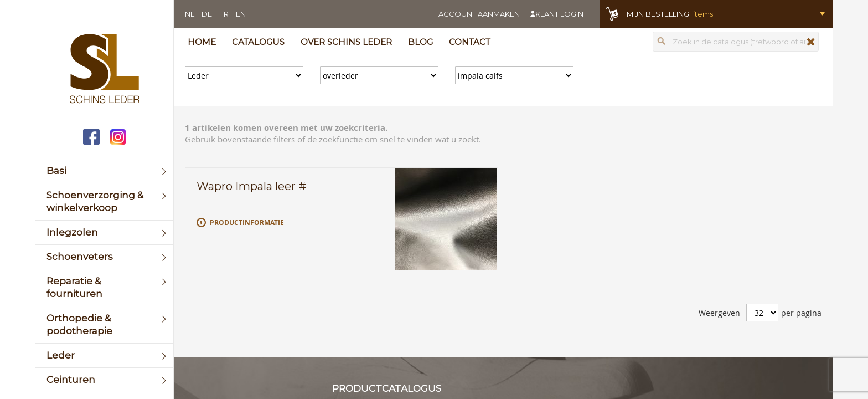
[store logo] (104, 70)
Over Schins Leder (346, 42)
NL (190, 14)
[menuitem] (104, 171)
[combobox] (736, 42)
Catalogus (258, 42)
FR (224, 14)
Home (202, 42)
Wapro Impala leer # (252, 186)
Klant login (559, 14)
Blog (420, 42)
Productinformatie (247, 222)
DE (207, 14)
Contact (470, 42)
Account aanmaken (479, 14)
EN (241, 14)
